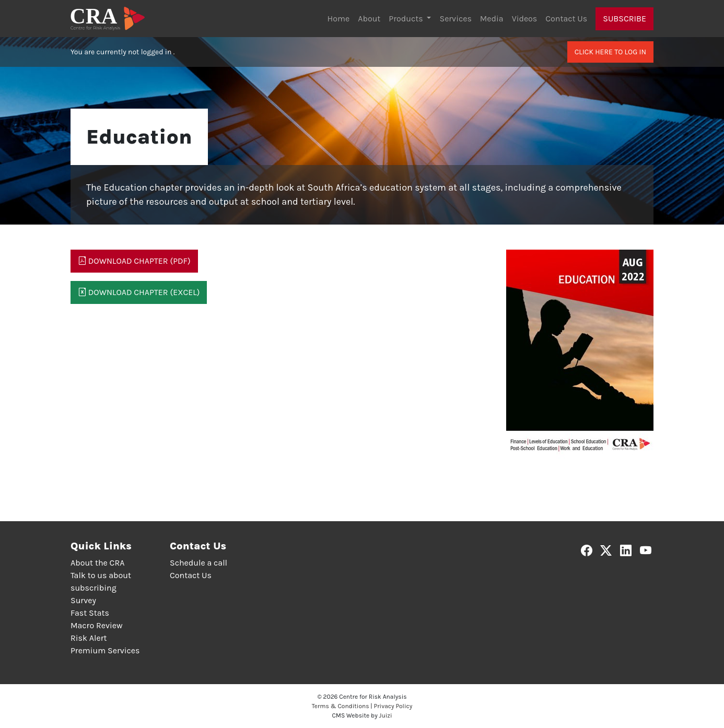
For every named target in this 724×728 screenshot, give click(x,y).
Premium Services (105, 650)
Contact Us (566, 19)
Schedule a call (198, 563)
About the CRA (97, 563)
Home (339, 19)
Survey (83, 600)
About (369, 19)
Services (455, 19)
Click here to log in (610, 52)
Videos (525, 19)
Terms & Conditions (341, 706)
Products (407, 19)
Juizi (386, 715)
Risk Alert (89, 638)
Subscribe (624, 19)
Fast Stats (90, 613)
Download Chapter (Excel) (139, 292)
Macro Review (97, 625)
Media (492, 19)
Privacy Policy (393, 706)
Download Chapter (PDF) (134, 261)
